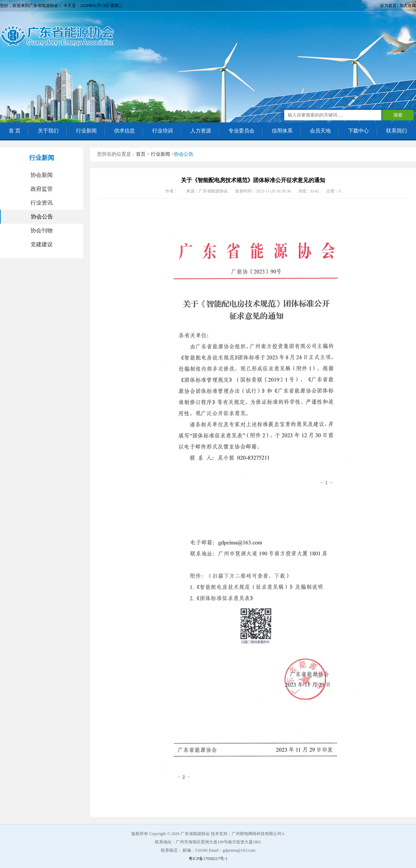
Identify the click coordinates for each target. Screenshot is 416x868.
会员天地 (320, 131)
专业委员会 (241, 131)
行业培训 (163, 131)
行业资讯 (42, 203)
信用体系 (282, 131)
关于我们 (48, 131)
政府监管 (42, 189)
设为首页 (388, 6)
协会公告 (42, 217)
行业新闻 (86, 131)
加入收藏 (408, 6)
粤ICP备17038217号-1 (208, 859)
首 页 (15, 131)
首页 (141, 154)
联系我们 (397, 131)
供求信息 (124, 131)
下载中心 (358, 131)
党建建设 (42, 244)
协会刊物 (42, 230)
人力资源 (201, 131)
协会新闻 (42, 175)
